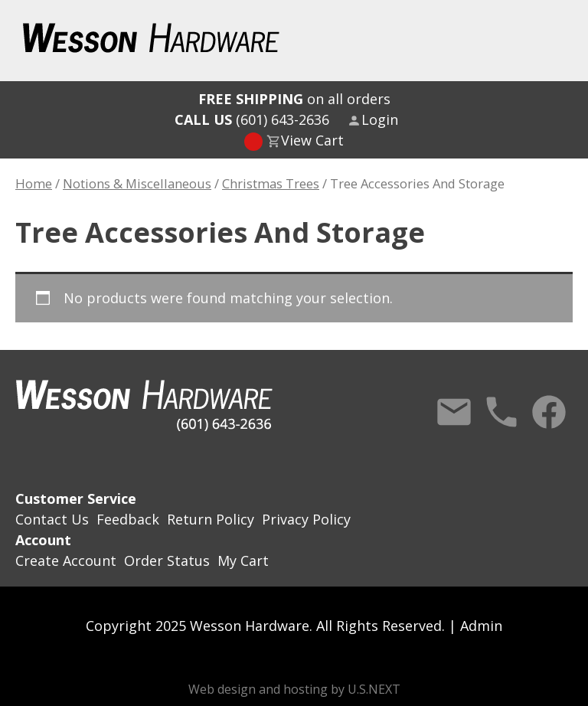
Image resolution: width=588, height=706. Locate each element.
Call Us (501, 412)
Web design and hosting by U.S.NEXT (294, 689)
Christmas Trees (271, 183)
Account (43, 540)
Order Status (167, 561)
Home (34, 183)
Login (380, 119)
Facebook (549, 412)
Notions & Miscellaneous (137, 183)
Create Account (66, 561)
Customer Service (76, 498)
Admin (481, 626)
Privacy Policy (306, 519)
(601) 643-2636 (252, 119)
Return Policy (211, 519)
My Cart (243, 561)
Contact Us (454, 412)
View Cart (312, 140)
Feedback (128, 519)
